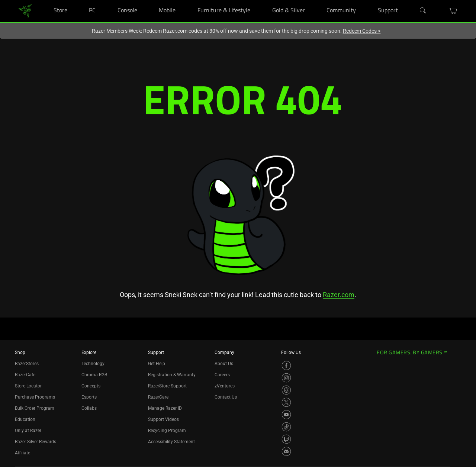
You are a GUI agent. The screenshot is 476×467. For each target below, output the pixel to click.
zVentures (225, 386)
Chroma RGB (94, 375)
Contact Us (226, 397)
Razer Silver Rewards (36, 442)
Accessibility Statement (171, 442)
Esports (89, 397)
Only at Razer (28, 431)
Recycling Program (167, 431)
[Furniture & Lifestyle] (259, 0)
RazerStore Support (167, 386)
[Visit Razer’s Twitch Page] (286, 439)
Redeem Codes (362, 31)
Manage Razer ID (165, 408)
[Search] (423, 11)
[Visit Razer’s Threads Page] (286, 390)
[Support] (407, 0)
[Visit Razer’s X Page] (286, 402)
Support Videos (163, 419)
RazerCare (158, 397)
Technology (93, 364)
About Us (224, 364)
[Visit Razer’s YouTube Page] (286, 415)
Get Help (157, 364)
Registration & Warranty (172, 375)
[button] (453, 11)
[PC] (105, 0)
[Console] (146, 0)
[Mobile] (185, 0)
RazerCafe (25, 375)
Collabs (89, 408)
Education (25, 419)
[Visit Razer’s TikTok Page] (286, 427)
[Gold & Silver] (314, 0)
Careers (222, 375)
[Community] (365, 0)
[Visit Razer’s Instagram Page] (286, 378)
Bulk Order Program (35, 408)
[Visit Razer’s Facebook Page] (286, 365)
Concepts (91, 386)
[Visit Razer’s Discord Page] (286, 451)
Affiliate (22, 453)
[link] (25, 11)
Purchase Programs (35, 397)
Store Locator (28, 386)
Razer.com (339, 295)
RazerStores (27, 364)
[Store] (76, 0)
